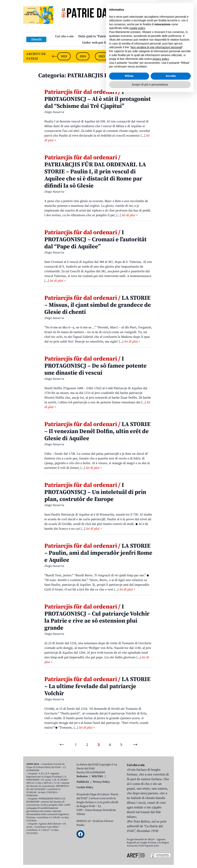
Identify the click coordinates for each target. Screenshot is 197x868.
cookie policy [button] (137, 801)
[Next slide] (168, 56)
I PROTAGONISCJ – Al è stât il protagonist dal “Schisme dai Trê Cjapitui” (98, 99)
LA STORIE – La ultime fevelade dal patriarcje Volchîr (97, 686)
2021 (139, 56)
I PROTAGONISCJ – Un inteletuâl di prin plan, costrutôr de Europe (95, 492)
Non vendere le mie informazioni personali (156, 820)
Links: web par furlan (98, 43)
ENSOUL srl (84, 821)
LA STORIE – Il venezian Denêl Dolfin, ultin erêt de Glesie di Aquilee (97, 431)
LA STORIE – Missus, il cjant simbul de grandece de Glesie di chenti (98, 305)
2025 (64, 56)
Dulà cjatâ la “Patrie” (93, 36)
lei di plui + (130, 215)
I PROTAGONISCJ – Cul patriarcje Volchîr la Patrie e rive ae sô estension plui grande (97, 617)
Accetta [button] (171, 849)
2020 (158, 56)
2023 (102, 56)
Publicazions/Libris (126, 36)
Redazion (82, 776)
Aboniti (36, 39)
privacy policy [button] (161, 832)
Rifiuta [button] (129, 849)
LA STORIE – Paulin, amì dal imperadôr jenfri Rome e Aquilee (98, 553)
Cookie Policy (85, 787)
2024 (83, 56)
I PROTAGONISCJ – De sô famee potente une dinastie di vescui (95, 366)
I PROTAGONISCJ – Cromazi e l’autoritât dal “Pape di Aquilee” (95, 240)
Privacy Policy (101, 782)
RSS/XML (98, 776)
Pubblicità (83, 782)
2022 (120, 56)
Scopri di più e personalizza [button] (150, 857)
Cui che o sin (64, 36)
